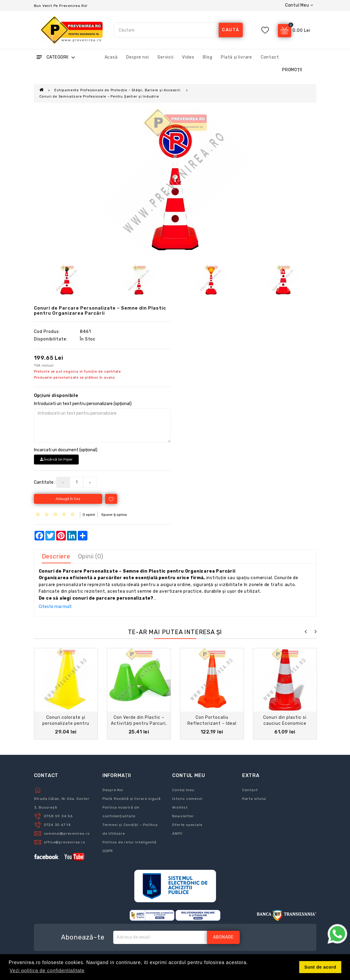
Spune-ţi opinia (114, 515)
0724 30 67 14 (57, 825)
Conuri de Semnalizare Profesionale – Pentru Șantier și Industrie (99, 97)
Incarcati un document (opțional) (66, 450)
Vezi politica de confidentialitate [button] (47, 971)
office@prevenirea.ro (65, 842)
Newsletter (183, 816)
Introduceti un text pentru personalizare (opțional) (83, 404)
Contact (270, 57)
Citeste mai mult (55, 607)
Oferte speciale (187, 825)
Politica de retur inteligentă (129, 842)
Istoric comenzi (187, 799)
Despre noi (137, 57)
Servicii (165, 57)
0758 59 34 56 (58, 816)
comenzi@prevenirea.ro (67, 833)
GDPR (108, 851)
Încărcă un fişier (56, 459)
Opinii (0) (91, 556)
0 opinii (89, 515)
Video (188, 57)
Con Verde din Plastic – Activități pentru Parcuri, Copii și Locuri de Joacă (139, 723)
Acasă (111, 57)
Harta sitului (254, 799)
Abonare (223, 937)
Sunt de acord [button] (320, 967)
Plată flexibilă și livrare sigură (132, 799)
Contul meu (183, 790)
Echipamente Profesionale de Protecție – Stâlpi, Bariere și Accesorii (118, 90)
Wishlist (180, 807)
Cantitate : (45, 482)
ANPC (177, 833)
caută (231, 30)
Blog (207, 57)
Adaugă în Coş (68, 499)
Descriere (56, 556)
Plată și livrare (236, 57)
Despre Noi (113, 790)
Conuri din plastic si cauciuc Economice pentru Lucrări (285, 723)
